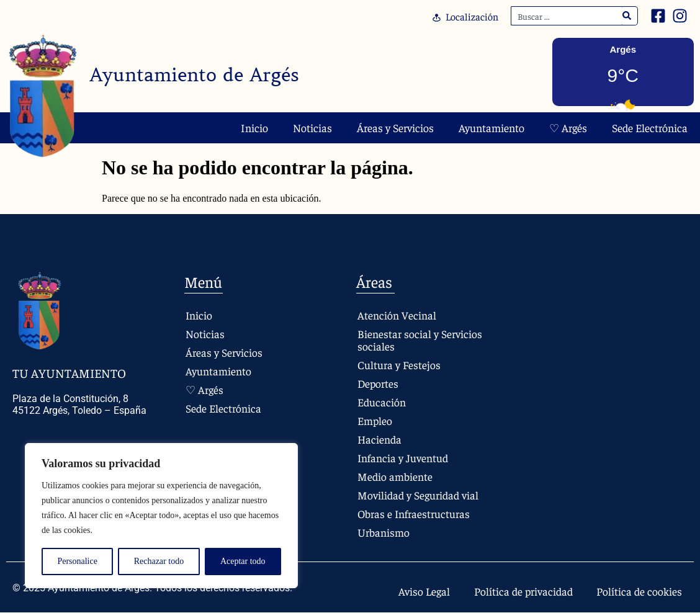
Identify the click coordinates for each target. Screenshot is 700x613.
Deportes (379, 383)
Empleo (375, 420)
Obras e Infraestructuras (414, 513)
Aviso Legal (421, 591)
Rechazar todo (159, 561)
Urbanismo (384, 532)
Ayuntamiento (491, 128)
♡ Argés (568, 128)
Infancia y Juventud (403, 458)
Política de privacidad (521, 591)
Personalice (77, 561)
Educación (382, 402)
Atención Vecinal (397, 315)
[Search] (627, 16)
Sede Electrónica (650, 128)
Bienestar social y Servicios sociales (420, 340)
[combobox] (567, 16)
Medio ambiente (395, 476)
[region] (161, 516)
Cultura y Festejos (399, 365)
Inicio (254, 128)
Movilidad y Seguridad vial (418, 495)
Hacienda (380, 439)
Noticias (312, 128)
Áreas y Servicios (395, 128)
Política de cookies (639, 591)
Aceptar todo (243, 561)
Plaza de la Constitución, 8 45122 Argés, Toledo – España (79, 405)
